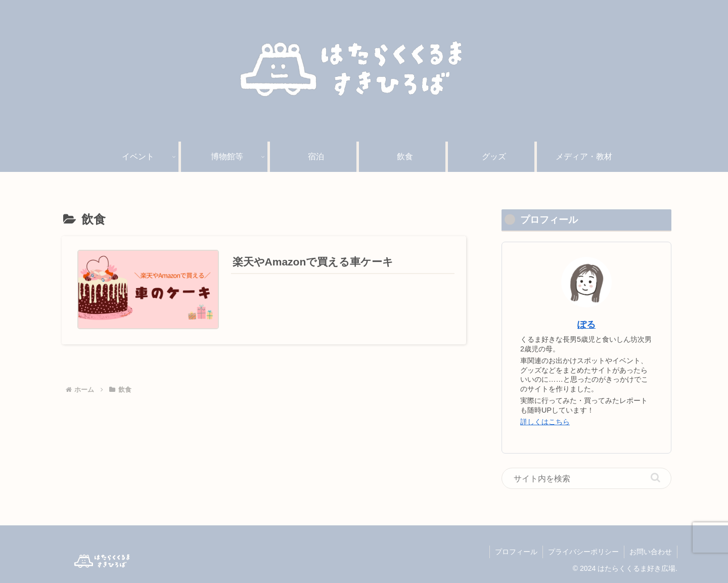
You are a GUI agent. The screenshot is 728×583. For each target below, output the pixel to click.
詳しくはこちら (545, 422)
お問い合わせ (651, 552)
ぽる (586, 325)
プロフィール (516, 552)
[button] (655, 478)
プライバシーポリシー (583, 552)
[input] (586, 478)
